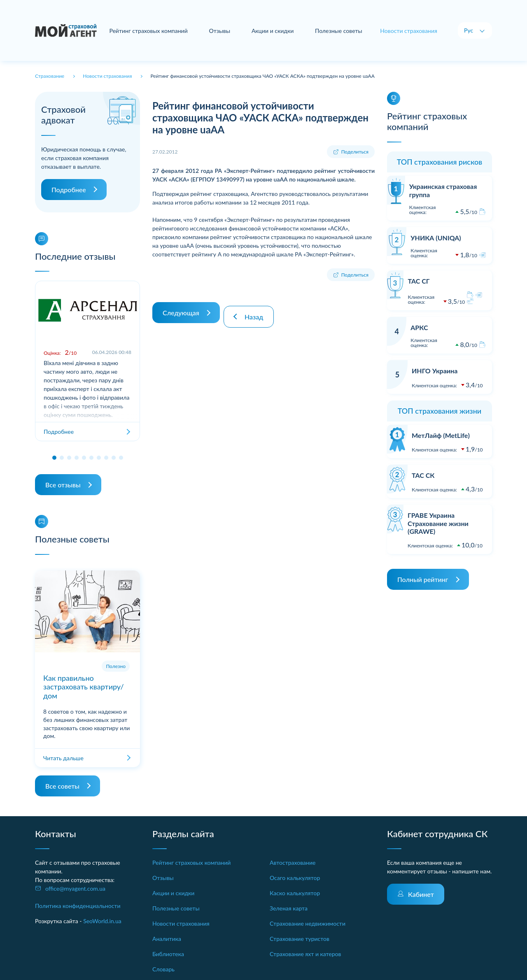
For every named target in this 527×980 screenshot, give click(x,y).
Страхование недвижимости (308, 923)
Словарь (163, 969)
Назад (258, 308)
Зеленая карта (289, 908)
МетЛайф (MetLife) (441, 435)
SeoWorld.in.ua (102, 921)
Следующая (181, 308)
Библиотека (168, 954)
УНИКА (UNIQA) (436, 238)
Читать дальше (63, 758)
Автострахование (293, 862)
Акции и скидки (276, 31)
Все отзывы (63, 485)
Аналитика (167, 939)
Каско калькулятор (295, 893)
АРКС (419, 327)
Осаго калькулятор (295, 878)
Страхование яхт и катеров (305, 954)
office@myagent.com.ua (75, 888)
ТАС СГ (419, 281)
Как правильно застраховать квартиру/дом (84, 687)
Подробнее (69, 190)
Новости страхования (181, 923)
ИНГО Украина (435, 371)
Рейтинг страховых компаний (155, 31)
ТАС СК (423, 475)
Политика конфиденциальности (78, 906)
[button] (54, 458)
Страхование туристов (300, 939)
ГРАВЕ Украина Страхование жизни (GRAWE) (438, 523)
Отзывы (224, 31)
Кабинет (421, 894)
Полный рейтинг (423, 579)
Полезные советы (340, 31)
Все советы (62, 786)
